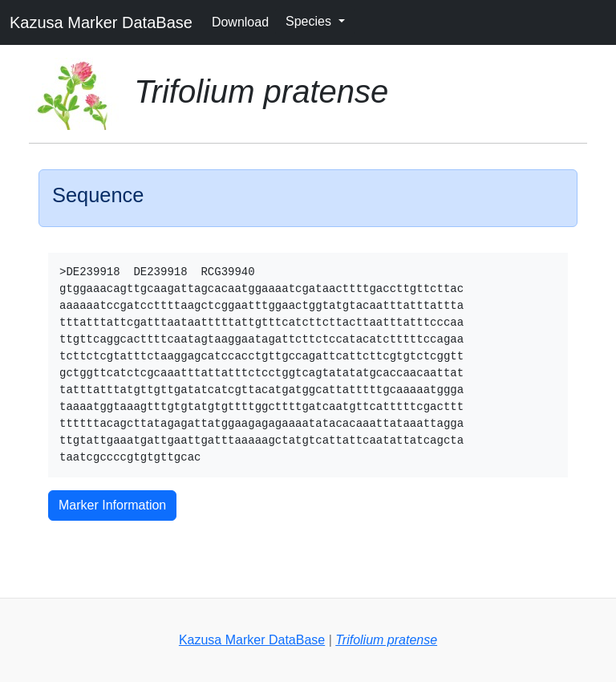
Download (240, 22)
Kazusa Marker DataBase (101, 22)
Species (310, 21)
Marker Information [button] (112, 505)
